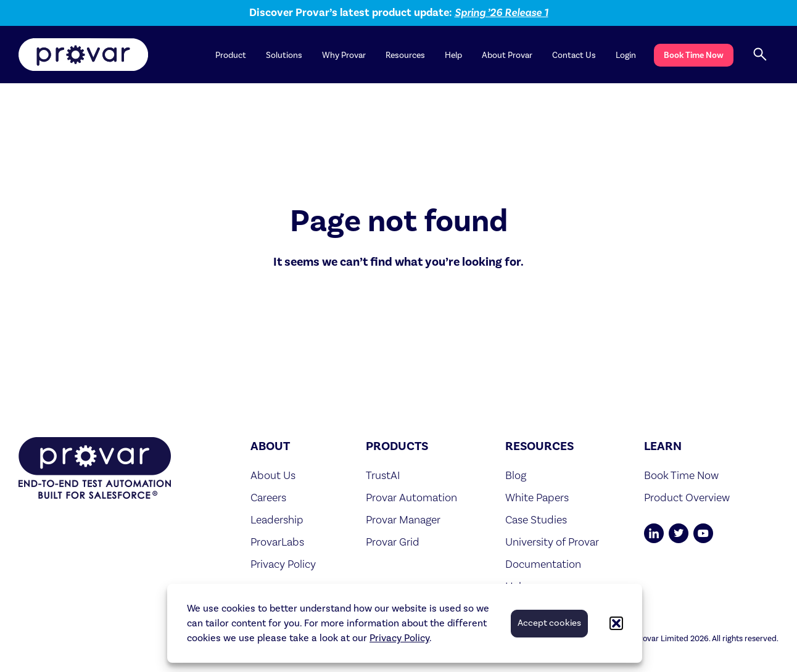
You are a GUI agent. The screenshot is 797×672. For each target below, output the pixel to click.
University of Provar (552, 542)
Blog (516, 475)
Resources (405, 55)
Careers (268, 497)
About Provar (507, 55)
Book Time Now (694, 55)
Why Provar (344, 55)
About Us (273, 475)
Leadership (277, 519)
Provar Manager (403, 519)
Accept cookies (549, 623)
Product (231, 55)
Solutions (284, 55)
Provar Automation (411, 497)
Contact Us (574, 55)
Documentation (543, 564)
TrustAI (383, 475)
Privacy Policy (399, 638)
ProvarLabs (277, 542)
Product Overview (687, 497)
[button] (616, 623)
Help (453, 55)
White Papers (537, 497)
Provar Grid (393, 542)
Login (626, 55)
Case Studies (536, 519)
